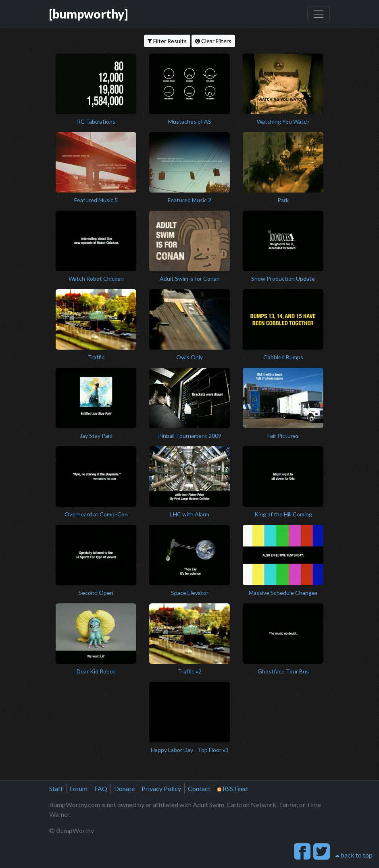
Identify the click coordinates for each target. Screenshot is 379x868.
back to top (354, 855)
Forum (79, 788)
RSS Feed (232, 788)
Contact (199, 788)
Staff (56, 788)
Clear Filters (213, 41)
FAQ (101, 788)
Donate (124, 788)
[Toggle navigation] (319, 14)
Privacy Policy (161, 788)
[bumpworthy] (89, 14)
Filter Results (167, 41)
